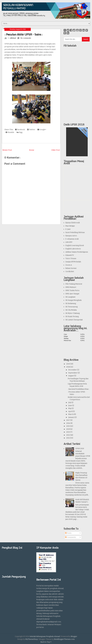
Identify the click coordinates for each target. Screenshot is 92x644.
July (70, 402)
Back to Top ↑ (46, 642)
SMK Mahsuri (71, 287)
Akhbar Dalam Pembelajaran (77, 252)
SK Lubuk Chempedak (74, 320)
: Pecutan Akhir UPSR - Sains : (24, 34)
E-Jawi (68, 229)
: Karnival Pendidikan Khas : (79, 389)
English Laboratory (73, 249)
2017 (68, 420)
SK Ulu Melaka (71, 310)
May (70, 408)
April (70, 411)
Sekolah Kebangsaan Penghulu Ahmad (45, 636)
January (71, 417)
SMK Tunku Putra (72, 290)
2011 (68, 438)
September (73, 373)
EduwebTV (70, 255)
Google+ (42, 130)
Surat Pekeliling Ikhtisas (75, 232)
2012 (68, 435)
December (73, 370)
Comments (70, 537)
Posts (68, 533)
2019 (68, 364)
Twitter (31, 130)
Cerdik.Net (70, 272)
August (71, 376)
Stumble (10, 132)
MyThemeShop (32, 639)
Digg (19, 132)
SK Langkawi (70, 297)
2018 (68, 367)
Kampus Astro (71, 236)
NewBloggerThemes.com (64, 639)
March (71, 414)
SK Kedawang (71, 303)
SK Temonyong (72, 307)
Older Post (56, 150)
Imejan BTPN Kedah (73, 262)
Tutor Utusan (71, 259)
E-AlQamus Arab (72, 239)
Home (32, 150)
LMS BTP (69, 242)
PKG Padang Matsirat (74, 284)
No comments (26, 38)
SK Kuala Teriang (72, 317)
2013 (68, 432)
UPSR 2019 (80, 449)
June (70, 406)
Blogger (74, 636)
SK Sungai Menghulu (73, 300)
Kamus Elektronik (73, 223)
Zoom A (69, 265)
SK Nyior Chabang (73, 313)
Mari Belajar (70, 226)
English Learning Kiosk (75, 245)
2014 (68, 429)
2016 (68, 423)
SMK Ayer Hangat (72, 294)
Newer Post (7, 150)
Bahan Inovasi (71, 268)
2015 (68, 426)
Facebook (20, 130)
